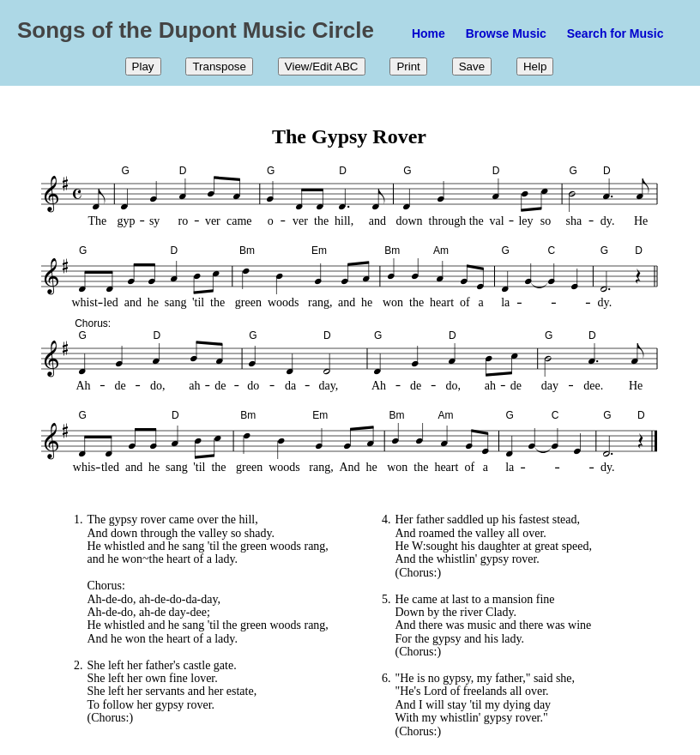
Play (143, 66)
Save (472, 66)
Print (408, 66)
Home (428, 33)
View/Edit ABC (322, 66)
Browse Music (506, 33)
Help (535, 66)
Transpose (219, 66)
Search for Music (616, 33)
